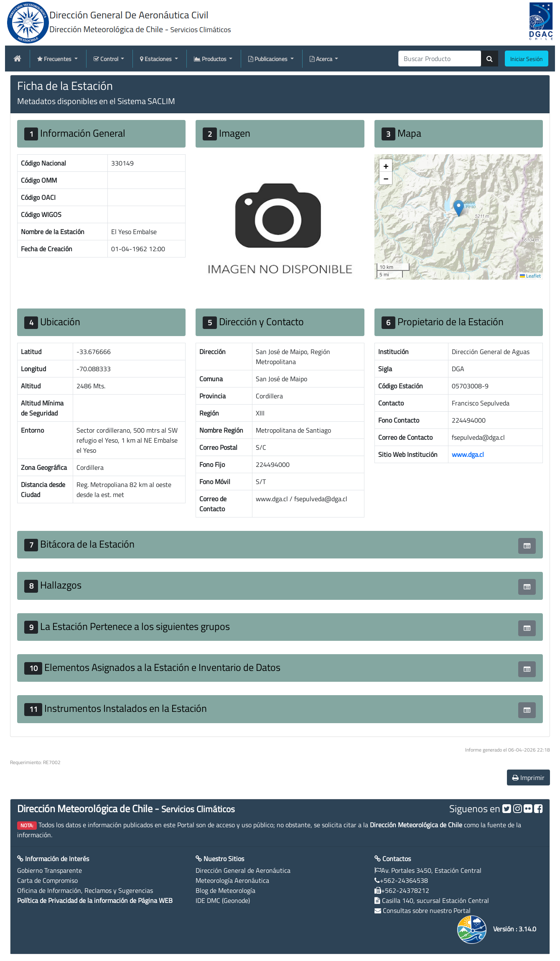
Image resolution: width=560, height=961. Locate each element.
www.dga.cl (468, 454)
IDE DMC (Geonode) (223, 900)
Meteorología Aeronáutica (232, 880)
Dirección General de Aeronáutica (243, 870)
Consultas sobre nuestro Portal (427, 910)
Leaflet (530, 276)
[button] (459, 208)
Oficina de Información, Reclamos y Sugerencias (85, 890)
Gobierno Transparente (50, 870)
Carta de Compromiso (47, 880)
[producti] (440, 59)
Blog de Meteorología (225, 890)
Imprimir (528, 777)
